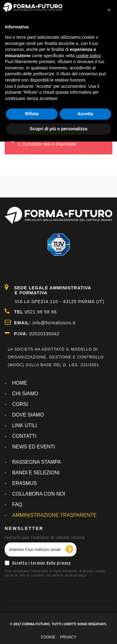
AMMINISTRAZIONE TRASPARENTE (54, 515)
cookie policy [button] (88, 56)
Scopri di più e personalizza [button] (58, 129)
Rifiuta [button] (32, 114)
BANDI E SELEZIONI (36, 473)
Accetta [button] (85, 114)
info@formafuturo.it (54, 323)
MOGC (16, 365)
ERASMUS (24, 483)
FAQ (17, 504)
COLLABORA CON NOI (39, 494)
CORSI (20, 404)
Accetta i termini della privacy (41, 563)
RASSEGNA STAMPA (37, 462)
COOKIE (48, 637)
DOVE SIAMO (28, 415)
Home (20, 383)
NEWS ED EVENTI (34, 447)
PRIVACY (68, 637)
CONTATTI (24, 436)
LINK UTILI (24, 425)
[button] (109, 10)
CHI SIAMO (25, 394)
